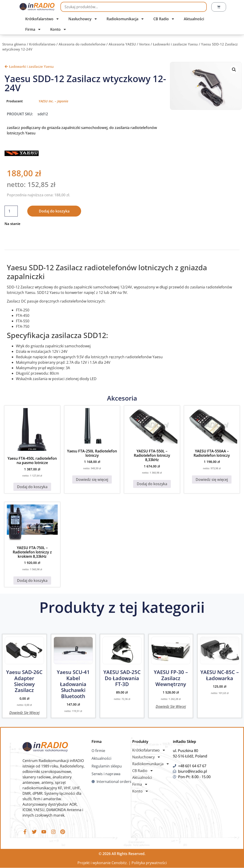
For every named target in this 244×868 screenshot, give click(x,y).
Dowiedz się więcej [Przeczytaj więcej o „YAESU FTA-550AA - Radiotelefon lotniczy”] (212, 479)
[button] (234, 70)
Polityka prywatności (149, 863)
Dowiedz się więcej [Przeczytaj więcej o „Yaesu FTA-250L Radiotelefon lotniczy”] (92, 479)
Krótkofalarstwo (42, 19)
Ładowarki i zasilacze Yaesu (175, 44)
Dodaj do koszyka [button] (32, 487)
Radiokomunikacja (125, 19)
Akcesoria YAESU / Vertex (129, 44)
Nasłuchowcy (83, 19)
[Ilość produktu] (11, 211)
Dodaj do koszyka (54, 211)
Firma (33, 29)
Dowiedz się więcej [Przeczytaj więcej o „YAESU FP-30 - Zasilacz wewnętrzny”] (171, 706)
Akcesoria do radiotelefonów (82, 44)
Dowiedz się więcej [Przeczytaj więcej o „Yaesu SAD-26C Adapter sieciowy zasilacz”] (24, 712)
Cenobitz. (120, 863)
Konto (58, 29)
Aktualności (194, 19)
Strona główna (14, 44)
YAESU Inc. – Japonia (53, 101)
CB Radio (164, 19)
